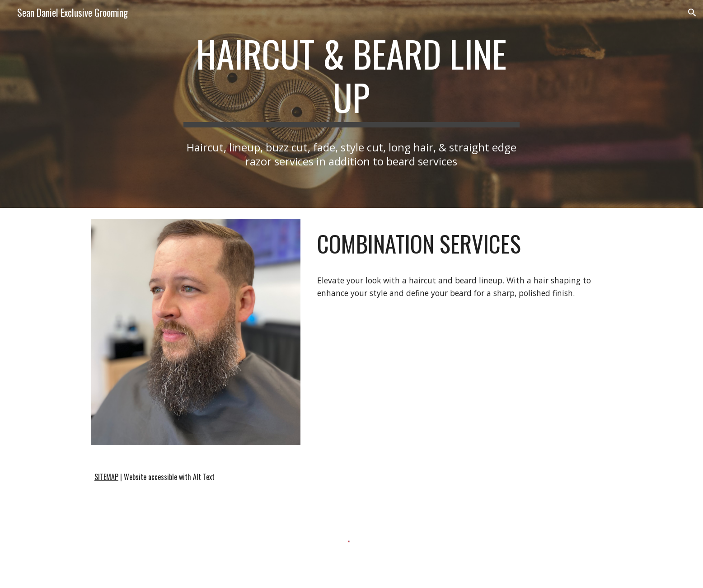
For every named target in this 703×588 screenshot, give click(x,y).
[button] (692, 13)
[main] (351, 80)
